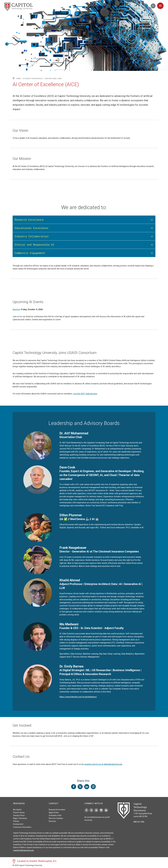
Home (18, 79)
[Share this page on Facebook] (74, 787)
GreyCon (16, 309)
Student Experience (33, 79)
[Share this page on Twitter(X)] (80, 787)
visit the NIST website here (85, 394)
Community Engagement (30, 253)
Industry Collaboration (32, 236)
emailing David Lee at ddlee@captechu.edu (103, 764)
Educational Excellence (31, 228)
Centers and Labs (53, 79)
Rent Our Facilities (56, 818)
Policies (16, 821)
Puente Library (19, 813)
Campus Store (19, 815)
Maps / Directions (20, 818)
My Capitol (17, 810)
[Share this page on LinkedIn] (87, 787)
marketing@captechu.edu (23, 850)
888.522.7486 (139, 822)
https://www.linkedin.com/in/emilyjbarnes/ (78, 697)
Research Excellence (29, 220)
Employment (18, 824)
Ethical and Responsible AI (34, 245)
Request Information (57, 810)
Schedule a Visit (55, 815)
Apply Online (54, 813)
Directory (52, 821)
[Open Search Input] (153, 6)
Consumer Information (22, 827)
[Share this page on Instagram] (93, 787)
